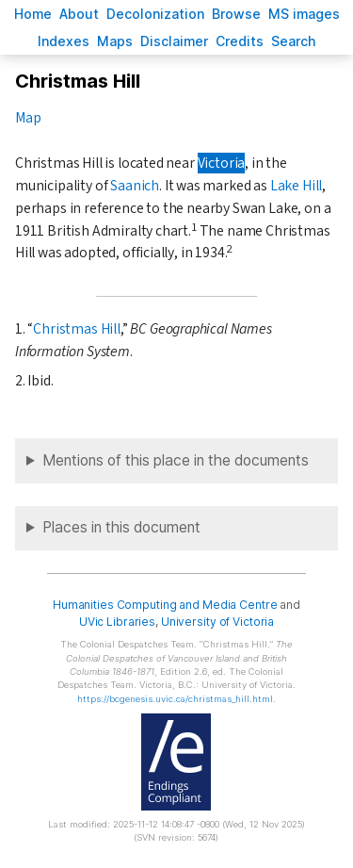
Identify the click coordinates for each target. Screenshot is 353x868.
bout (79, 14)
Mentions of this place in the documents (176, 460)
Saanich (135, 186)
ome (33, 14)
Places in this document (121, 527)
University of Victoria (217, 622)
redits (240, 41)
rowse (236, 14)
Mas (115, 41)
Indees (64, 41)
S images (304, 14)
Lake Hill (296, 186)
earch (294, 41)
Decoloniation (155, 14)
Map (28, 118)
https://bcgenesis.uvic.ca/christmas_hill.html (175, 699)
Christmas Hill (77, 329)
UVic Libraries (117, 622)
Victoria (222, 163)
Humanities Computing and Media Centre (165, 605)
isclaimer (174, 41)
